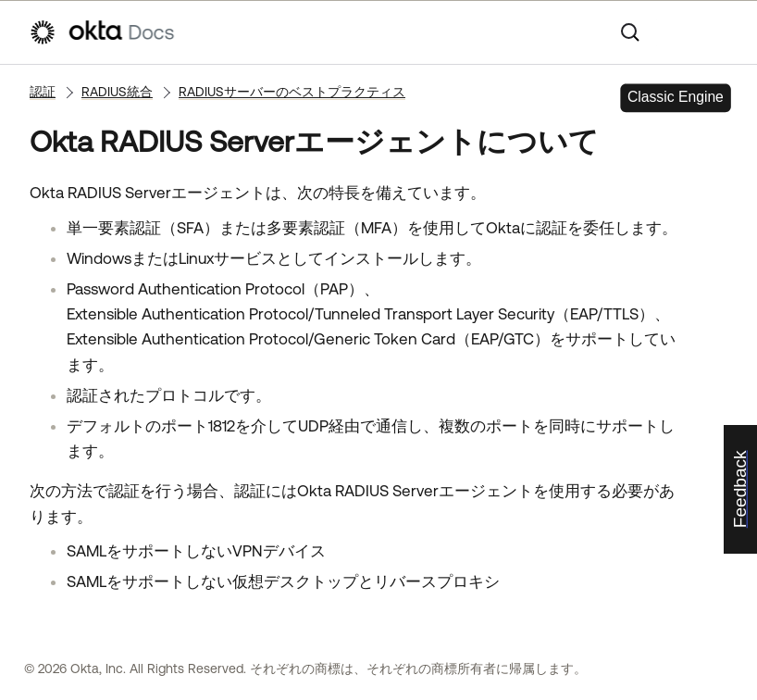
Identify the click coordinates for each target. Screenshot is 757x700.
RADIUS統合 (117, 92)
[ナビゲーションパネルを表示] (719, 32)
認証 (43, 92)
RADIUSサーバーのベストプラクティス (292, 92)
